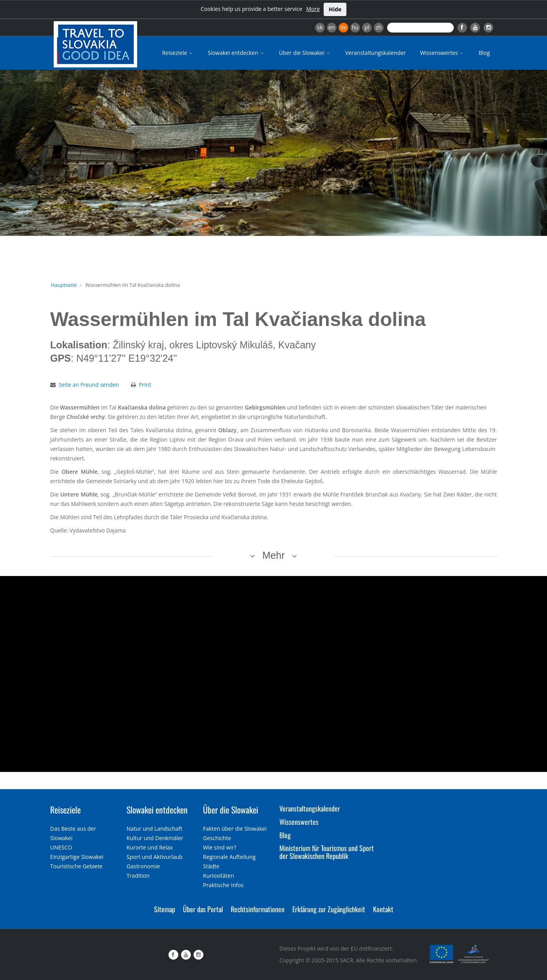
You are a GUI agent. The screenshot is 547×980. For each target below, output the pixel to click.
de (343, 27)
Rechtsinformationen (258, 909)
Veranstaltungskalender (376, 53)
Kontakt (383, 909)
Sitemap (165, 909)
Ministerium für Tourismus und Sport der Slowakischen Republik (327, 852)
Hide (335, 9)
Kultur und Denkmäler (155, 838)
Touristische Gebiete (76, 866)
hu (355, 27)
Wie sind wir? (220, 847)
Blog (484, 53)
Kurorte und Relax (150, 847)
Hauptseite (64, 285)
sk (320, 27)
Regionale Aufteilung (229, 857)
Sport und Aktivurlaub (155, 857)
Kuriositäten (218, 876)
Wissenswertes (442, 53)
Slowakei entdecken (236, 53)
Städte (211, 866)
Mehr (274, 555)
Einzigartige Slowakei (77, 857)
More (313, 9)
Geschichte (217, 838)
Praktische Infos (223, 885)
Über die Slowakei (305, 53)
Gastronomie (143, 866)
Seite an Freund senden (89, 385)
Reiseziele (178, 53)
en (331, 27)
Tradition (138, 876)
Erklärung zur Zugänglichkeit (329, 909)
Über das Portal (203, 909)
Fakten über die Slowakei (235, 829)
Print (145, 385)
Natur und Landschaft (154, 829)
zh (379, 27)
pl (367, 27)
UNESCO (61, 847)
